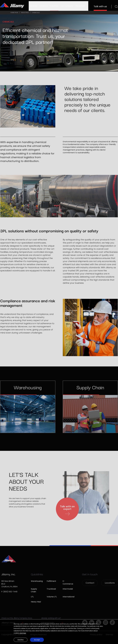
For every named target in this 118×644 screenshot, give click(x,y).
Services (34, 6)
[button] (59, 639)
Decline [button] (21, 640)
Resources (80, 6)
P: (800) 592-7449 (9, 594)
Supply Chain (34, 592)
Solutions (44, 6)
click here (23, 633)
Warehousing (36, 583)
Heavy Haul (36, 604)
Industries (54, 6)
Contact (90, 585)
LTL (32, 599)
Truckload (51, 591)
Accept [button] (37, 640)
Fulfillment (51, 583)
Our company (67, 6)
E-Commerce (68, 585)
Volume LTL (52, 599)
